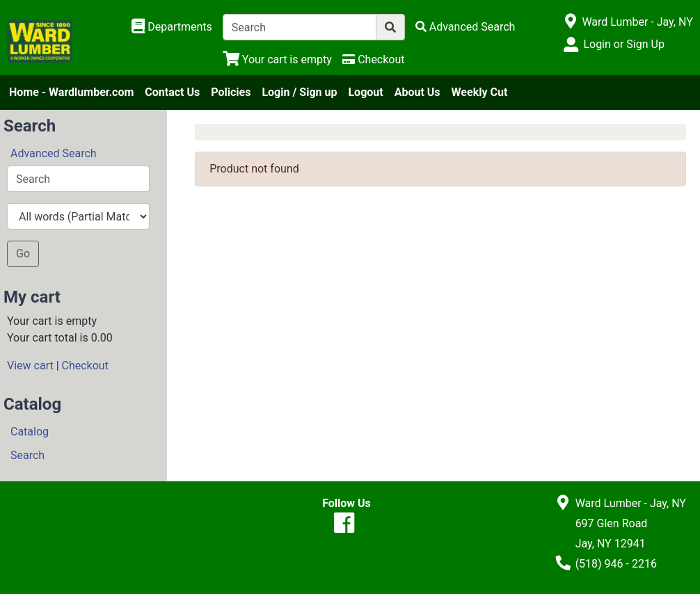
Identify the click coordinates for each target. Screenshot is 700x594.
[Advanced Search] (466, 27)
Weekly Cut (480, 92)
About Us (417, 92)
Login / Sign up (299, 92)
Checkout (85, 366)
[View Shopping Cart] (277, 59)
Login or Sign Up (623, 44)
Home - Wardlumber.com (71, 92)
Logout (365, 92)
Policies (231, 92)
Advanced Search (54, 153)
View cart (30, 366)
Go (23, 254)
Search (27, 455)
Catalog (30, 432)
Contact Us (172, 92)
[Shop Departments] (172, 27)
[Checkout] (373, 59)
